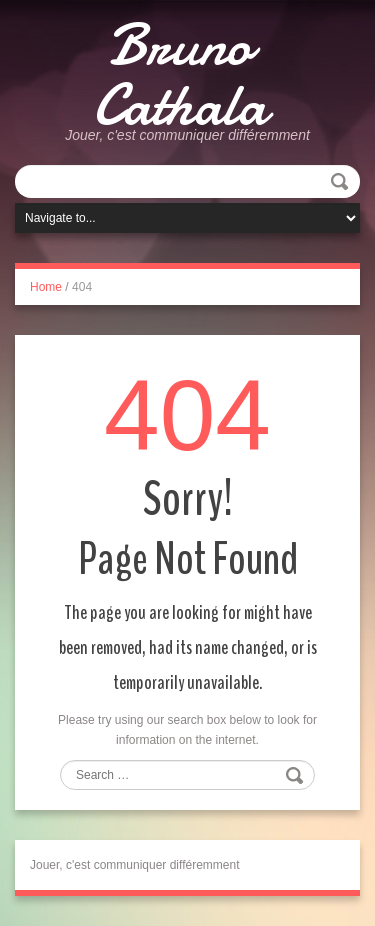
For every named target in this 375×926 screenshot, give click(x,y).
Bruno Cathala (180, 75)
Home (46, 287)
